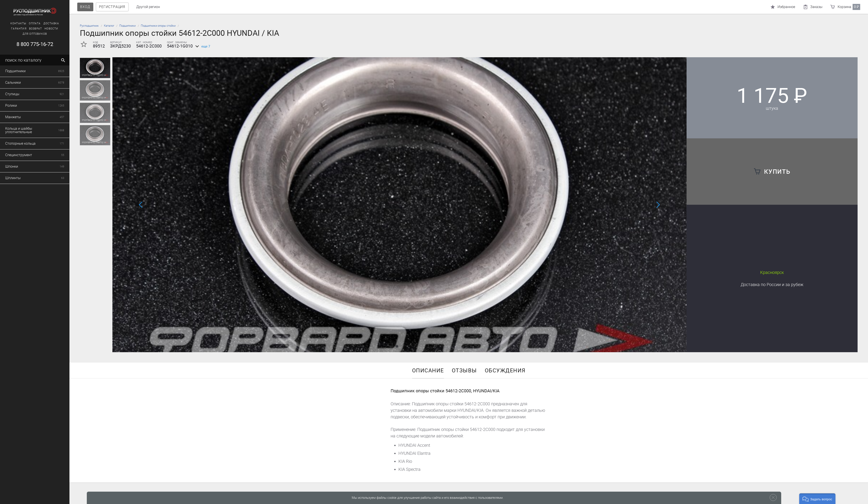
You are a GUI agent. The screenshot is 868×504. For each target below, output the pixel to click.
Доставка (51, 23)
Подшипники (127, 26)
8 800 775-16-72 (35, 44)
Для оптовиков (35, 34)
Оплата (35, 23)
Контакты (18, 23)
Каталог (109, 26)
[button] (397, 346)
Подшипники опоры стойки (158, 26)
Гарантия (19, 29)
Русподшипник (89, 26)
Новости (51, 29)
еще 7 (202, 46)
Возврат (35, 29)
